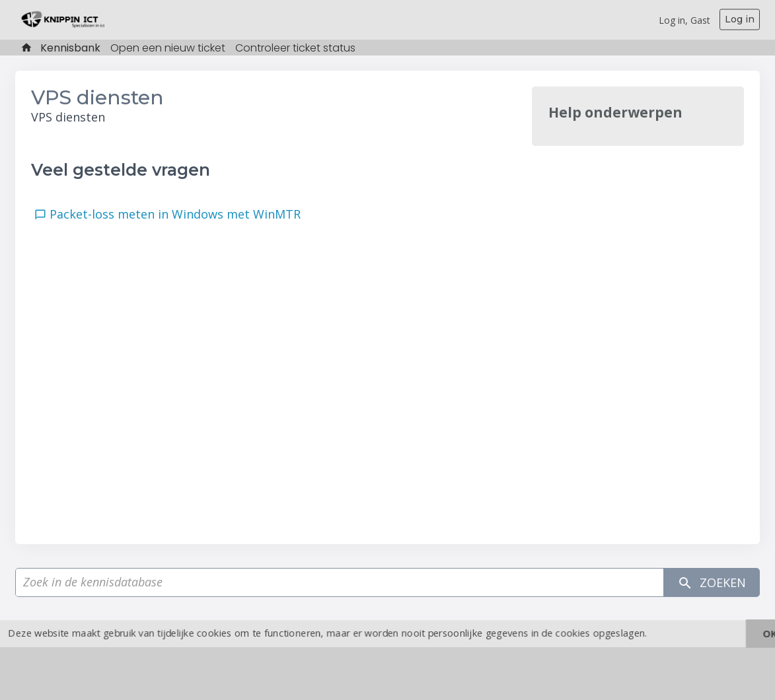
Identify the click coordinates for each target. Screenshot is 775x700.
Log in (740, 19)
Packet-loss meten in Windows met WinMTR (178, 214)
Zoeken (712, 583)
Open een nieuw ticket (168, 48)
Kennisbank (70, 48)
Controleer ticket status (295, 48)
